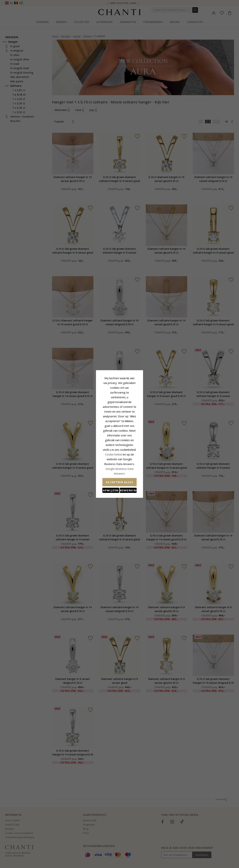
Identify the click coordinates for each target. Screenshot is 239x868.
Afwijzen (103, 464)
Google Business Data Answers (119, 447)
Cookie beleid (128, 438)
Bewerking (136, 464)
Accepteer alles (119, 456)
